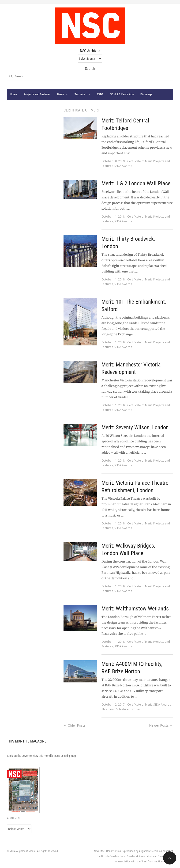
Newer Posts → (161, 725)
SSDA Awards (123, 166)
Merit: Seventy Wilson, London (135, 427)
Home (13, 94)
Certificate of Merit (140, 161)
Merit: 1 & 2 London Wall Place (136, 183)
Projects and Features (37, 94)
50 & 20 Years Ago (122, 94)
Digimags (146, 94)
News (61, 94)
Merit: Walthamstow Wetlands (135, 609)
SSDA (100, 94)
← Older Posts (75, 725)
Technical (80, 94)
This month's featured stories (121, 709)
